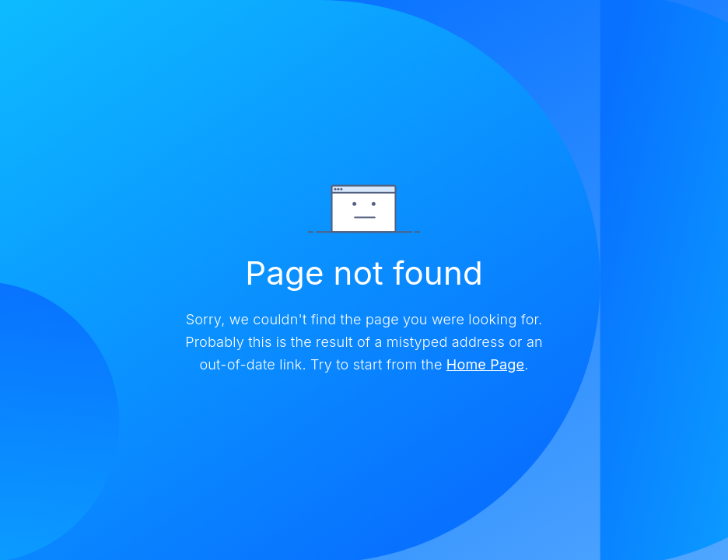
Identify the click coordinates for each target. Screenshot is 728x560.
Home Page (485, 364)
